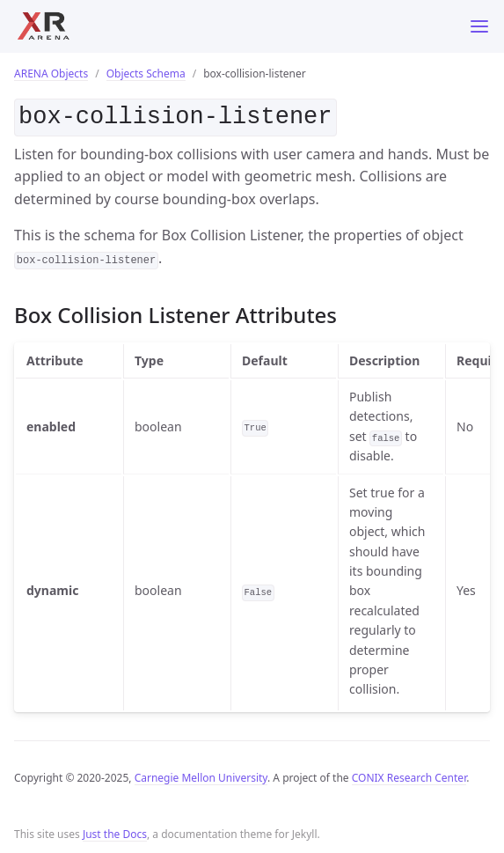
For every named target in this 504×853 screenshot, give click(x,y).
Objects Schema (146, 74)
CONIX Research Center (409, 774)
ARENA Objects (51, 74)
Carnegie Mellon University (201, 774)
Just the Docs (115, 831)
